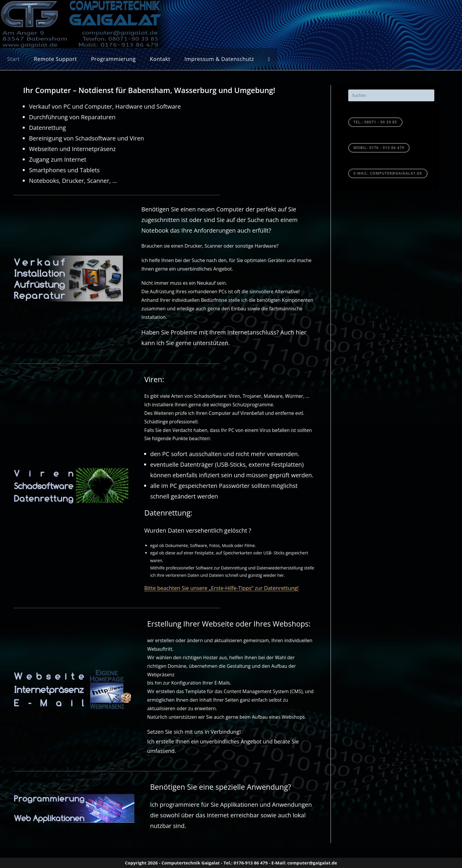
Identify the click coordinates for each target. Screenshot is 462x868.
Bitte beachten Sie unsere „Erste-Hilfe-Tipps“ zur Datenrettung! (222, 588)
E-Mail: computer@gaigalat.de (388, 173)
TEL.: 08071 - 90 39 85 (375, 122)
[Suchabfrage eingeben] (391, 95)
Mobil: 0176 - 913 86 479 (379, 148)
